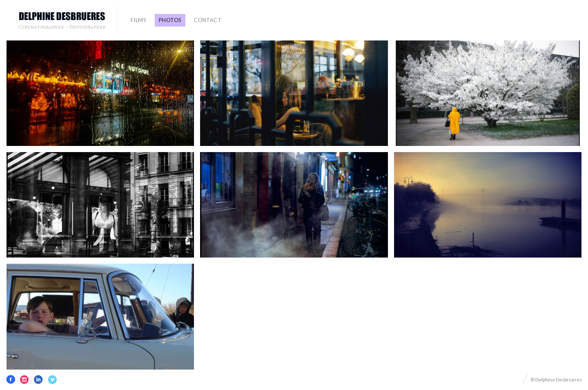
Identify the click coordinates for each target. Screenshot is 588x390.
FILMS (138, 20)
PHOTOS (170, 20)
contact (208, 20)
